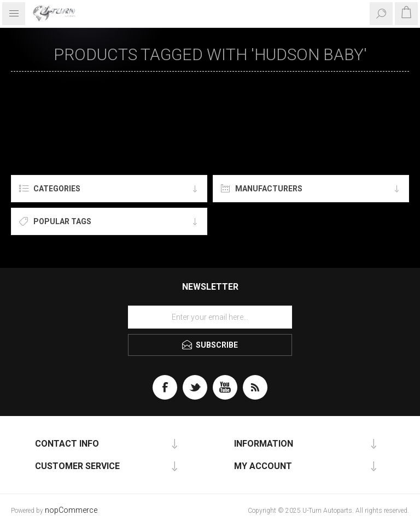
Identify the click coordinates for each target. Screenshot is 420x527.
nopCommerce (71, 510)
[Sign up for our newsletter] (210, 317)
